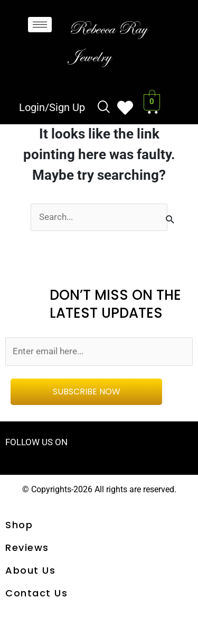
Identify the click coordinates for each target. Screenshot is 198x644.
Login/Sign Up (52, 107)
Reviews (27, 548)
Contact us (36, 593)
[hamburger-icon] (40, 25)
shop (19, 525)
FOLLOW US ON (36, 442)
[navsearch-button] (104, 108)
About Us (30, 570)
